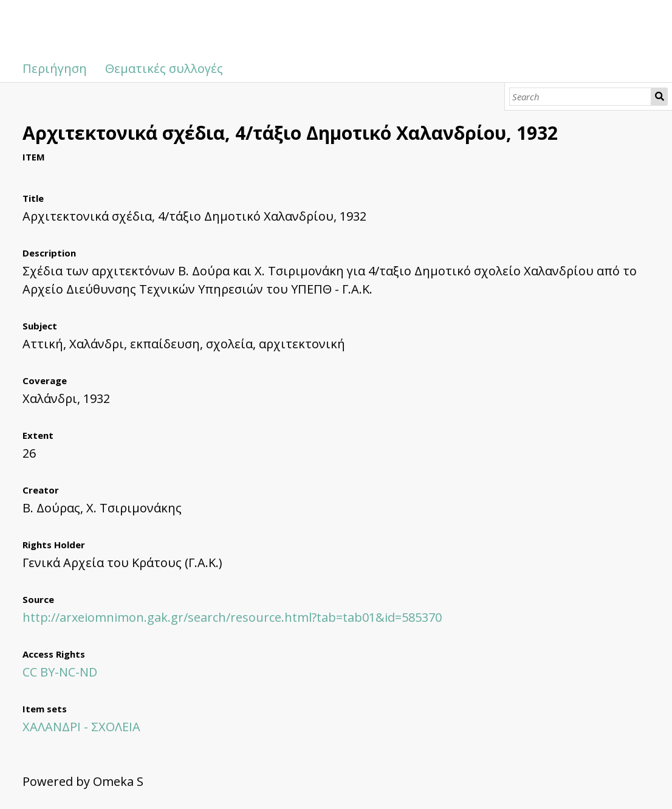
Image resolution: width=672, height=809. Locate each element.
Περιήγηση (55, 68)
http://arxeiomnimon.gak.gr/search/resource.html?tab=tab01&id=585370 (232, 617)
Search (660, 97)
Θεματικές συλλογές (164, 68)
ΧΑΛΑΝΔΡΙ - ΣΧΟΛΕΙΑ (81, 727)
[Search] (580, 97)
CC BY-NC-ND (60, 672)
